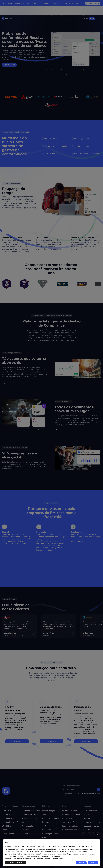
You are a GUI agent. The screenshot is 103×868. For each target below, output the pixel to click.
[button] (97, 843)
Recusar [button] (81, 863)
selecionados (36, 850)
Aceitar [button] (93, 863)
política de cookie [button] (53, 848)
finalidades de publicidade (12, 853)
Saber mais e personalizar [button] (15, 863)
